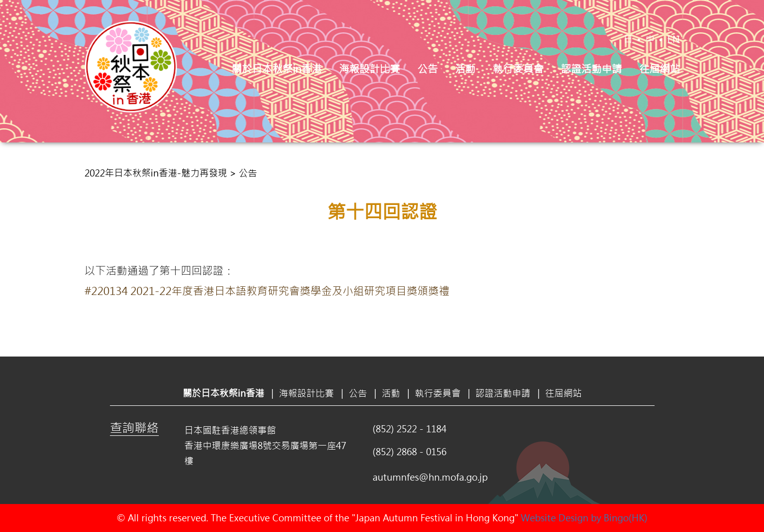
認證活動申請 (591, 68)
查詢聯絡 (134, 427)
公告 (428, 68)
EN (674, 39)
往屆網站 (660, 68)
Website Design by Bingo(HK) (584, 518)
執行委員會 (518, 68)
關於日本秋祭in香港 (277, 68)
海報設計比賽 (370, 68)
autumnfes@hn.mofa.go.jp (430, 477)
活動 (465, 68)
